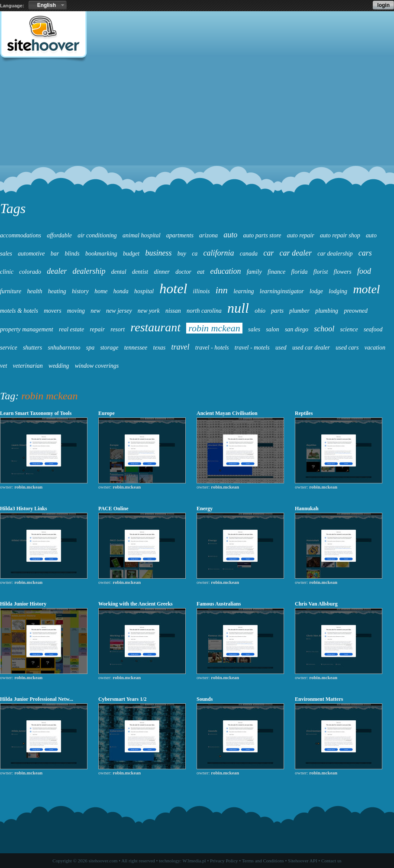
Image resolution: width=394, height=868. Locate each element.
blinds (72, 254)
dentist (140, 272)
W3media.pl (194, 861)
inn (222, 290)
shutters (32, 348)
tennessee (136, 348)
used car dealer (311, 348)
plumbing (327, 311)
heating (57, 291)
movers (52, 311)
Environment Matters (319, 699)
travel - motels (252, 348)
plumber (299, 311)
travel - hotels (212, 348)
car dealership (335, 254)
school (324, 329)
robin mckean (214, 328)
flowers (343, 272)
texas (160, 348)
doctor (183, 272)
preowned (356, 311)
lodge (316, 291)
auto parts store (262, 235)
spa (90, 348)
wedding (59, 366)
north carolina (204, 311)
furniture (11, 291)
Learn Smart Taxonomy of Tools (36, 413)
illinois (202, 291)
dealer (57, 271)
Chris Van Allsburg (316, 604)
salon (272, 329)
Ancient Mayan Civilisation (227, 413)
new (95, 311)
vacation (375, 348)
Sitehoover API (303, 861)
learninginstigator (282, 291)
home (101, 291)
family (254, 272)
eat (201, 272)
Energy (205, 508)
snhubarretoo (64, 348)
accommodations (21, 235)
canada (249, 254)
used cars (347, 348)
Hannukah (307, 508)
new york (149, 311)
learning (244, 291)
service (9, 348)
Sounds (205, 699)
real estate (71, 329)
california (219, 253)
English (47, 5)
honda (121, 291)
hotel (173, 288)
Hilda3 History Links (24, 508)
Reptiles (304, 413)
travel (181, 347)
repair (97, 329)
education (225, 271)
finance (276, 272)
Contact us (331, 861)
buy (182, 254)
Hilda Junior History (23, 604)
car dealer (296, 253)
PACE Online (113, 508)
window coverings (97, 366)
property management (27, 329)
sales (254, 329)
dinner (162, 272)
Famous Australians (219, 604)
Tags (13, 208)
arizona (208, 235)
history (80, 291)
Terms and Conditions (263, 861)
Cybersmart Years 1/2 (123, 699)
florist (321, 272)
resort (118, 329)
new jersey (119, 311)
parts (277, 311)
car (268, 253)
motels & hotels (19, 311)
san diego (297, 329)
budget (131, 254)
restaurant (155, 327)
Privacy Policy (224, 861)
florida (299, 272)
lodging (338, 291)
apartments (180, 235)
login (383, 5)
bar (55, 254)
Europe (107, 413)
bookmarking (101, 254)
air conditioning (97, 235)
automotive (31, 254)
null (238, 308)
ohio (260, 311)
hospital (144, 291)
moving (76, 311)
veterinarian (28, 366)
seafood (373, 329)
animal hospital (142, 235)
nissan (173, 311)
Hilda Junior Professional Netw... (37, 699)
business (158, 253)
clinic (7, 272)
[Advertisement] (197, 133)
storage (109, 348)
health (35, 291)
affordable (59, 235)
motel (366, 289)
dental (119, 272)
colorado (30, 272)
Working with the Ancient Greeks (136, 604)
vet (3, 366)
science (349, 329)
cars (365, 253)
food (364, 271)
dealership (89, 271)
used (281, 348)
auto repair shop (340, 235)
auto (230, 235)
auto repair (301, 235)
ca (195, 254)
